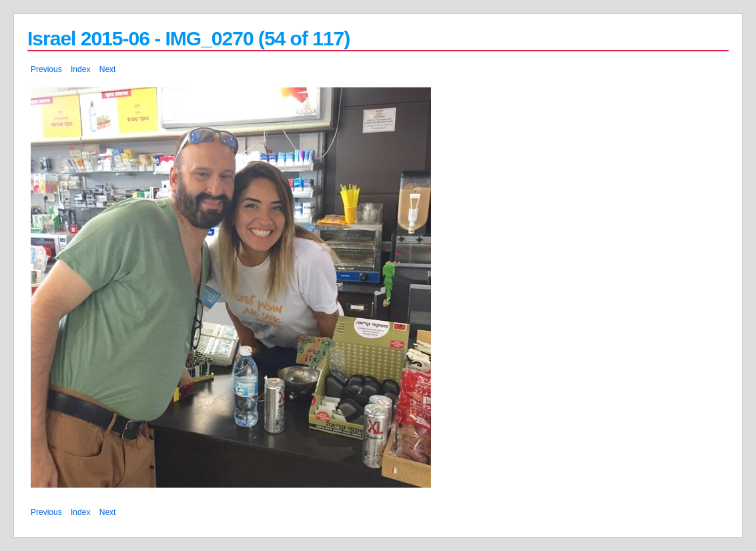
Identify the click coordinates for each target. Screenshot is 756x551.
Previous (46, 69)
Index (80, 69)
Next (108, 69)
